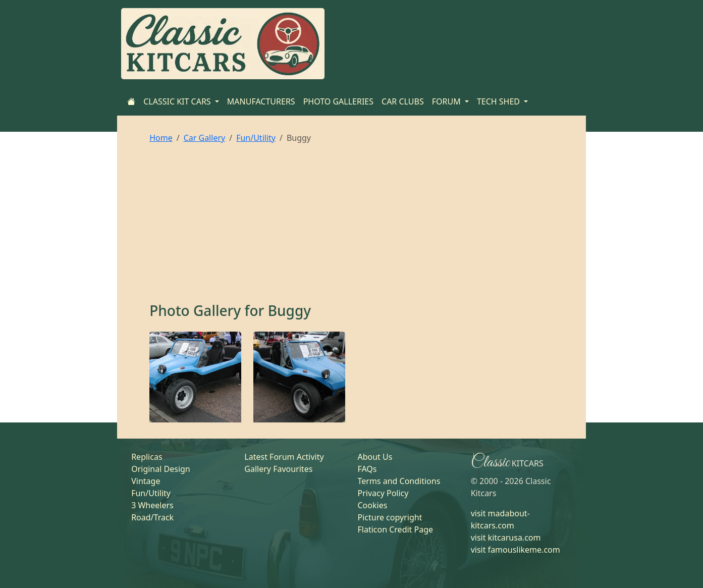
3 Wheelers (152, 505)
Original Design (161, 469)
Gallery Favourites (278, 469)
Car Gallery (205, 138)
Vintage (146, 481)
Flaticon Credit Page (395, 529)
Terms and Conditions (399, 481)
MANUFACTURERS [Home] (261, 101)
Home (161, 138)
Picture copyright (390, 517)
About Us (375, 457)
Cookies (372, 505)
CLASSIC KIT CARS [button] (178, 101)
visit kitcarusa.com (506, 538)
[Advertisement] (351, 227)
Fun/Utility (256, 138)
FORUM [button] (447, 101)
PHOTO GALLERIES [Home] (338, 101)
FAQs (367, 469)
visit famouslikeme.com (516, 550)
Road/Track (152, 517)
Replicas (147, 457)
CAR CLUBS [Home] (403, 101)
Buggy (289, 310)
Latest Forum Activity (284, 457)
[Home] (131, 101)
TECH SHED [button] (499, 101)
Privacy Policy (383, 493)
